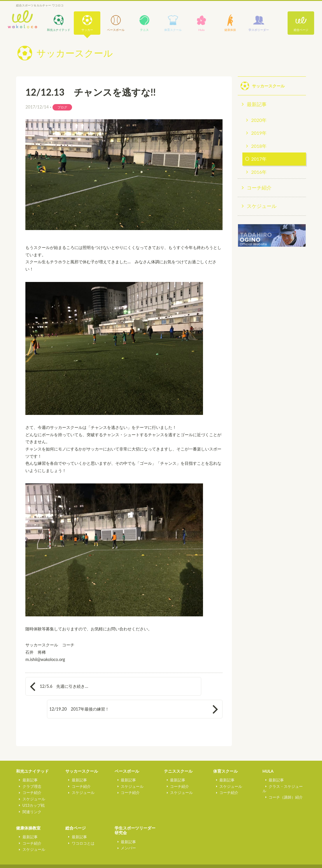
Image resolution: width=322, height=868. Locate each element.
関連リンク (29, 793)
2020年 (259, 120)
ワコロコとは (80, 824)
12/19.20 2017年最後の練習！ (166, 686)
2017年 (259, 159)
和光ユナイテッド (32, 752)
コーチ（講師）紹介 (283, 774)
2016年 (259, 172)
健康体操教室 (28, 809)
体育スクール (225, 752)
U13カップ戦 (30, 786)
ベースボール (127, 752)
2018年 (259, 146)
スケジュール (262, 206)
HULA (268, 752)
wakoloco (22, 19)
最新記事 (257, 104)
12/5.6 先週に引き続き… (64, 686)
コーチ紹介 (259, 188)
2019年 (259, 133)
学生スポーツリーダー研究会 (135, 812)
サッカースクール (82, 752)
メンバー (125, 829)
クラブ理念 (29, 767)
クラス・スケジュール (285, 767)
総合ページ (301, 30)
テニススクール (178, 752)
